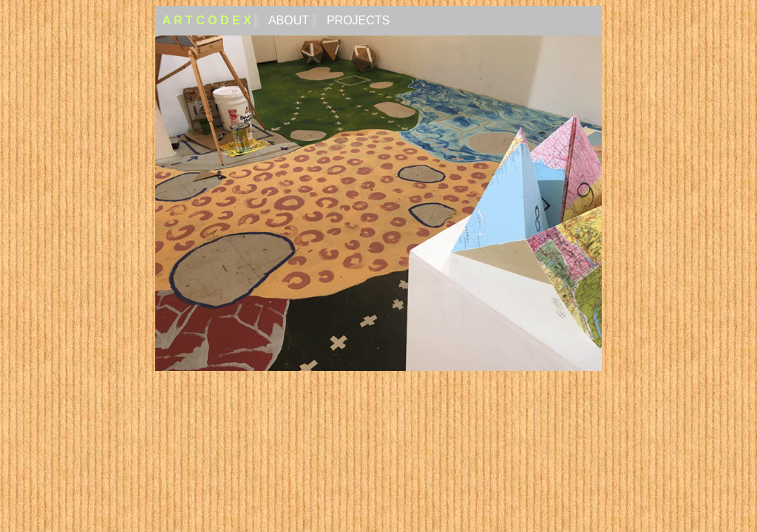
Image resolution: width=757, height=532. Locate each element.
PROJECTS (357, 20)
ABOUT (287, 20)
